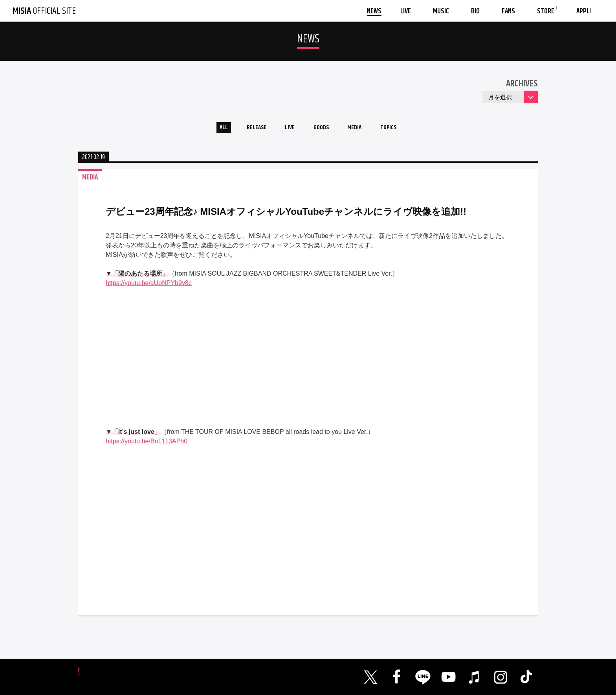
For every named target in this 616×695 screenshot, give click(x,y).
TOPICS (399, 129)
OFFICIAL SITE (44, 11)
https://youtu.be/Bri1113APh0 (147, 444)
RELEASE (249, 129)
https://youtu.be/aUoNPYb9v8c (149, 286)
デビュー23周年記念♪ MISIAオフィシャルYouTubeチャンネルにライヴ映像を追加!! (286, 214)
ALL (212, 129)
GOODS (322, 129)
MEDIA (360, 129)
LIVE (287, 129)
